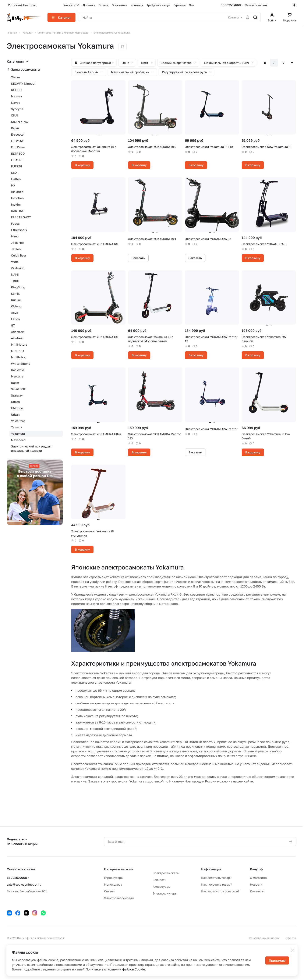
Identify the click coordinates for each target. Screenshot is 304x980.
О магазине (258, 878)
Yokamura (18, 434)
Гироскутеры (114, 878)
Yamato (16, 427)
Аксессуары (162, 887)
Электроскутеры (165, 893)
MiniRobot (18, 357)
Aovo (15, 313)
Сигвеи (109, 891)
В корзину (82, 165)
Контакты (257, 891)
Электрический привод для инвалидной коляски (31, 448)
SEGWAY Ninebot (23, 83)
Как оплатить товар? (216, 878)
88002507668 (231, 5)
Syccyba (17, 109)
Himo (15, 236)
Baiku (15, 128)
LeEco (15, 319)
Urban (15, 414)
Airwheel (17, 338)
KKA (14, 173)
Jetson (16, 249)
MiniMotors (19, 344)
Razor (15, 383)
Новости (256, 884)
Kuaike (16, 300)
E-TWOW (17, 141)
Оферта (291, 938)
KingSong (18, 287)
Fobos (15, 224)
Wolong (16, 306)
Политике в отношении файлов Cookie (115, 969)
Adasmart (18, 332)
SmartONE (18, 389)
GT (13, 325)
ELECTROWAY (21, 217)
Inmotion (17, 198)
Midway (17, 96)
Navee (16, 103)
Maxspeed (18, 440)
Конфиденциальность (264, 938)
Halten (16, 179)
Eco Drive (18, 147)
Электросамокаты (26, 69)
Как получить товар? (216, 884)
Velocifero (18, 421)
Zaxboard (18, 268)
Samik (15, 294)
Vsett (15, 262)
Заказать (138, 258)
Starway (17, 395)
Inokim (16, 204)
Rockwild (18, 370)
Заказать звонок (256, 5)
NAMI (15, 274)
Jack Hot (17, 243)
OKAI (15, 115)
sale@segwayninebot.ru (24, 884)
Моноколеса (113, 884)
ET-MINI (17, 160)
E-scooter (18, 134)
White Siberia (21, 364)
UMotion (17, 408)
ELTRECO (18, 154)
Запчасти (160, 880)
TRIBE (15, 281)
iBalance (17, 192)
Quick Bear (19, 255)
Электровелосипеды (119, 898)
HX (13, 185)
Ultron (15, 402)
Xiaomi (16, 77)
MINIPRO (17, 351)
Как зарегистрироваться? (220, 891)
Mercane (17, 376)
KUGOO (16, 90)
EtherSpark (19, 230)
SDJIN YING (20, 122)
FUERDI (16, 166)
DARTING (18, 211)
